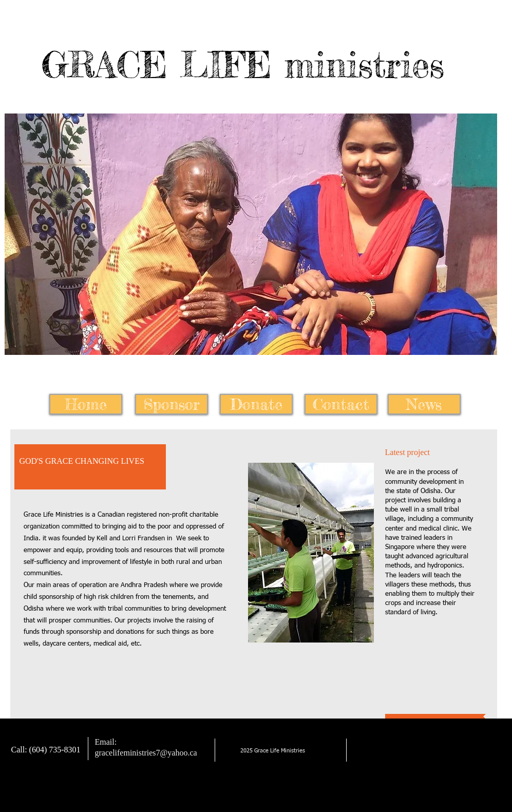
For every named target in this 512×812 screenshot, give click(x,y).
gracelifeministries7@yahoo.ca (146, 753)
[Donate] (256, 404)
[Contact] (341, 404)
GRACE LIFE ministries (243, 65)
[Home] (86, 404)
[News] (424, 404)
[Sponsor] (172, 404)
